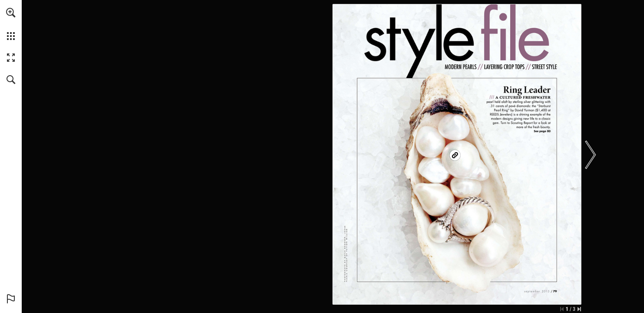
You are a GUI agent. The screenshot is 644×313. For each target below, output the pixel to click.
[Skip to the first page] (562, 309)
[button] (11, 13)
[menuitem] (11, 24)
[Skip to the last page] (579, 309)
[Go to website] (455, 155)
